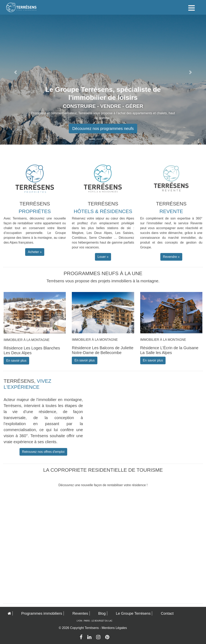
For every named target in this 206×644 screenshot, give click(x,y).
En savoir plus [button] (16, 361)
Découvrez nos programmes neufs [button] (103, 129)
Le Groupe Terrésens (133, 613)
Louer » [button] (103, 257)
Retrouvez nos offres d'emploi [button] (43, 452)
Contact (167, 613)
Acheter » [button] (35, 252)
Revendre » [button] (171, 257)
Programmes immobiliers (42, 613)
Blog (102, 613)
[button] (15, 72)
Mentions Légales (114, 628)
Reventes (80, 613)
